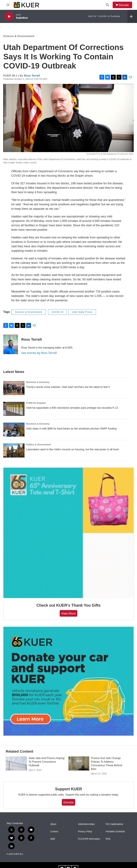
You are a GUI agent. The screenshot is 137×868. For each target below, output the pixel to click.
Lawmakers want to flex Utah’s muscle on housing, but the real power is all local (72, 449)
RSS (108, 839)
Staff (53, 839)
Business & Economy (38, 382)
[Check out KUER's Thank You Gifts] (68, 533)
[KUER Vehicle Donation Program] (68, 681)
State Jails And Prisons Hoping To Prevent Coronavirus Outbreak (47, 762)
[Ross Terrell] (11, 344)
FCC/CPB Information (89, 839)
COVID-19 (57, 312)
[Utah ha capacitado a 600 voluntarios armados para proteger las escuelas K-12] (14, 409)
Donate (124, 5)
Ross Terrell (32, 76)
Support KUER (68, 789)
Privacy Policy (85, 832)
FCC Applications (114, 824)
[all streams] (132, 16)
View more (69, 613)
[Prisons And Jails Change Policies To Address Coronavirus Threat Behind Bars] (79, 763)
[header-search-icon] (107, 5)
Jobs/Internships (86, 824)
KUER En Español (36, 403)
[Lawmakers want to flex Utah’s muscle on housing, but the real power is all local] (14, 450)
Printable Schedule (115, 832)
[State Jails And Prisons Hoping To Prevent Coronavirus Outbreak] (16, 763)
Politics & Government (38, 445)
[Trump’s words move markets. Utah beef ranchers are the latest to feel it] (14, 388)
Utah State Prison (82, 312)
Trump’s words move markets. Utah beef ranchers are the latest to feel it (68, 387)
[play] (9, 16)
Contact (54, 832)
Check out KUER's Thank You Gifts (68, 605)
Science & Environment (19, 36)
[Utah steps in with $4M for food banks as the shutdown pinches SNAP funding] (14, 430)
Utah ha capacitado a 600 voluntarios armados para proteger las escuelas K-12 (72, 408)
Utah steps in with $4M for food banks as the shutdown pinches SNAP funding (71, 429)
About (53, 824)
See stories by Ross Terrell (39, 353)
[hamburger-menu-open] (8, 5)
